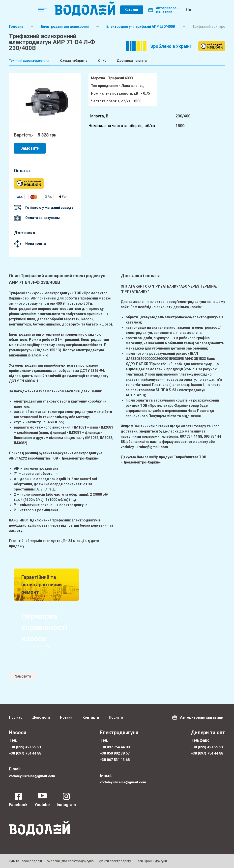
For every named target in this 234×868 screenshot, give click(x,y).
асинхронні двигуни (152, 861)
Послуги (116, 714)
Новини (66, 714)
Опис (126, 61)
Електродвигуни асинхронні (65, 27)
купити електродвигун (116, 861)
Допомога (41, 714)
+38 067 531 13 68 (116, 758)
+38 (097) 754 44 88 (27, 751)
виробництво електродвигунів (70, 861)
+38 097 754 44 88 (116, 744)
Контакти (91, 714)
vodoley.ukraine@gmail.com (35, 774)
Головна (16, 27)
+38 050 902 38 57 (116, 751)
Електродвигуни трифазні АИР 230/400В (141, 27)
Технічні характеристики (33, 61)
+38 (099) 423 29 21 (27, 744)
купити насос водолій (25, 861)
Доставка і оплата (165, 61)
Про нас (16, 714)
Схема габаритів (89, 61)
